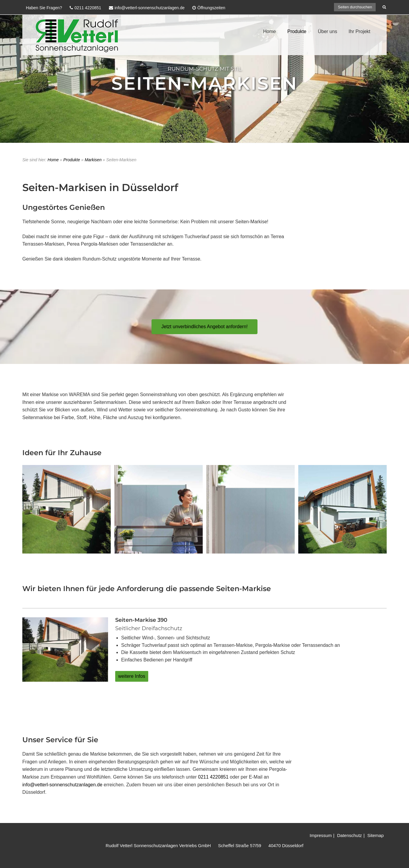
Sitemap (376, 835)
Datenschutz (349, 835)
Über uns (328, 31)
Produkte (297, 31)
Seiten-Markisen (204, 83)
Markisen (93, 160)
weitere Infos (132, 676)
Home (270, 31)
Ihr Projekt (359, 31)
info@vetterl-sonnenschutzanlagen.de (62, 785)
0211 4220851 (213, 777)
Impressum (321, 835)
